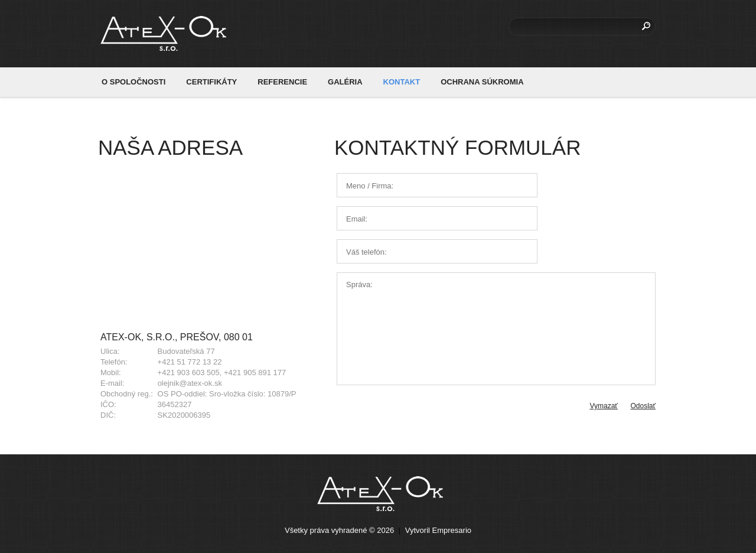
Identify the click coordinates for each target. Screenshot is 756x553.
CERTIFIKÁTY (211, 82)
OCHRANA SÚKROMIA (482, 82)
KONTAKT (402, 82)
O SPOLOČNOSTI (133, 82)
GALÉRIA (345, 82)
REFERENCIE (282, 82)
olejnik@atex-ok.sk (190, 383)
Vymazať (603, 406)
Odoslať (643, 406)
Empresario (452, 530)
